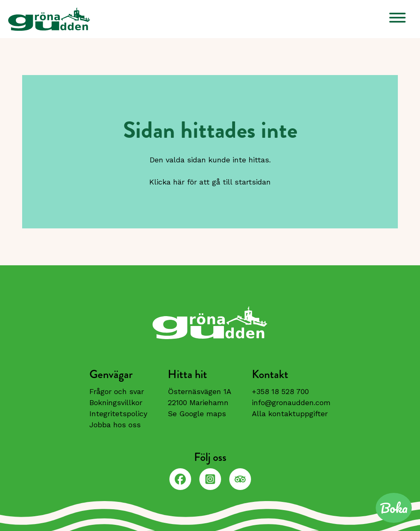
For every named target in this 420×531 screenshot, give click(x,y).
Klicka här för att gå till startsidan (210, 182)
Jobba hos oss (115, 425)
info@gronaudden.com (291, 402)
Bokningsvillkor (116, 402)
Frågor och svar (117, 391)
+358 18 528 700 (280, 391)
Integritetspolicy (118, 414)
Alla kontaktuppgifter (290, 414)
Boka (394, 508)
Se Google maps (197, 414)
